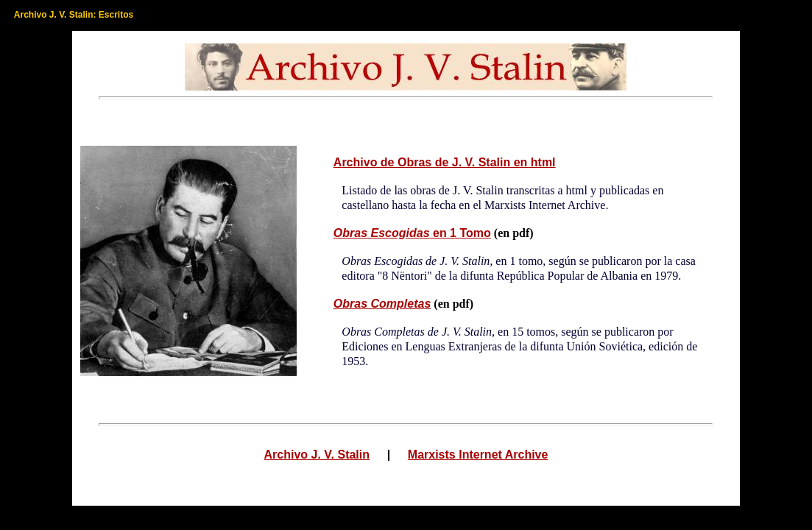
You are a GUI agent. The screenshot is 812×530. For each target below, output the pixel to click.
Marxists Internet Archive (478, 455)
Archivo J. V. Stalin (317, 455)
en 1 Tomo (412, 233)
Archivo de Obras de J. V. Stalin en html (445, 162)
